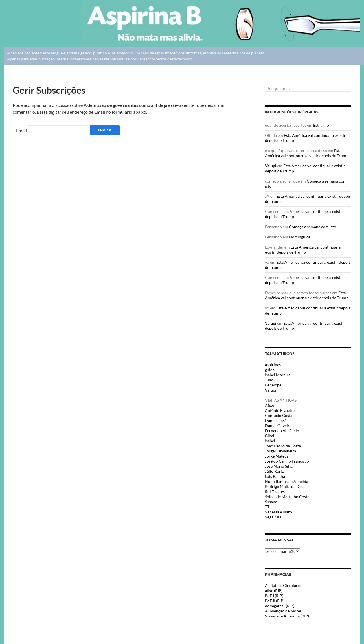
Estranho (321, 125)
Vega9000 (274, 517)
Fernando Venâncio (282, 431)
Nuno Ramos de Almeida (287, 481)
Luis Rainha (275, 476)
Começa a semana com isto (313, 227)
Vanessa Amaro (279, 512)
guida (270, 370)
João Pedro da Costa (283, 446)
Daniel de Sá (276, 420)
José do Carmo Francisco (287, 461)
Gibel (270, 436)
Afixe (269, 405)
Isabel (270, 441)
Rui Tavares (275, 492)
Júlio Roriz (274, 471)
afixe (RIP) (274, 591)
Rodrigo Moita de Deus (285, 486)
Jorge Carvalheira (280, 451)
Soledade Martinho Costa (287, 497)
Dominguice (300, 237)
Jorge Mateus (277, 456)
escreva (210, 53)
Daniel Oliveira (278, 426)
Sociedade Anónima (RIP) (287, 616)
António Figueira (280, 410)
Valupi (271, 166)
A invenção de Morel (283, 611)
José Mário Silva (279, 466)
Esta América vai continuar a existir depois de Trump (307, 153)
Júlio (269, 380)
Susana (271, 502)
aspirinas (273, 365)
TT (267, 507)
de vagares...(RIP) (280, 606)
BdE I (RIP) (274, 596)
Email (21, 130)
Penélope (273, 385)
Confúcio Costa (279, 415)
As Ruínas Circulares (283, 585)
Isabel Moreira (278, 375)
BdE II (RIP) (275, 601)
